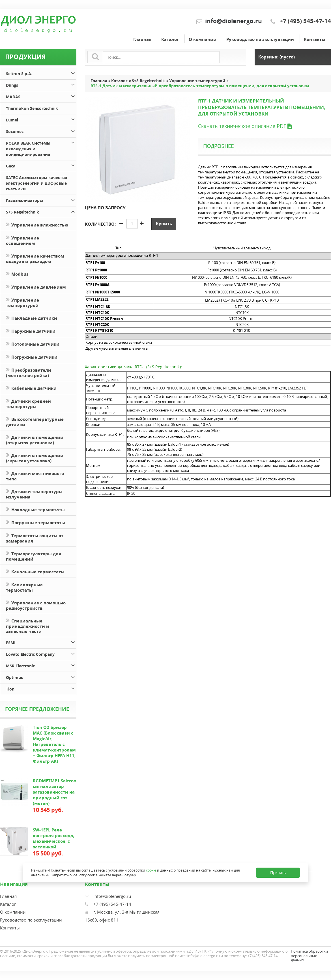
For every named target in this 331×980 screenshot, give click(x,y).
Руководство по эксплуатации (260, 39)
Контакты (315, 39)
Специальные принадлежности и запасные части (28, 626)
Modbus (17, 274)
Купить (164, 224)
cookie (151, 870)
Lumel (41, 119)
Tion (41, 688)
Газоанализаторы (41, 200)
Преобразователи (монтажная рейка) (29, 372)
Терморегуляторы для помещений (34, 556)
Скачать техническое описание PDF (245, 126)
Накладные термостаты (35, 509)
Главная (142, 39)
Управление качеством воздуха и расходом (35, 258)
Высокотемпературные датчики (35, 421)
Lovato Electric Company (41, 653)
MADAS (41, 96)
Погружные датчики (32, 357)
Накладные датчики (32, 318)
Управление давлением (36, 287)
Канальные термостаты (35, 571)
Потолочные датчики (33, 344)
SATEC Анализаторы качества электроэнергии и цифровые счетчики (36, 183)
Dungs (41, 84)
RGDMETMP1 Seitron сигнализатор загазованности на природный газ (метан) (55, 792)
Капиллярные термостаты (24, 587)
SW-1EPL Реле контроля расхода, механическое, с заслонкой (53, 838)
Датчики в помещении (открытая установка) (35, 439)
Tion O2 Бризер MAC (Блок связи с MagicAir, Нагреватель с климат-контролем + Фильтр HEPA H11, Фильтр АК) (54, 744)
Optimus (41, 677)
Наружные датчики (31, 331)
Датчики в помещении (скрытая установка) (35, 458)
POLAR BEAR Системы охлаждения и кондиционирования (41, 148)
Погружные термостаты (36, 522)
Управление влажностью (37, 224)
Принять (278, 873)
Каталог (170, 39)
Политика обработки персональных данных (309, 956)
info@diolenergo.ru (234, 21)
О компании (203, 39)
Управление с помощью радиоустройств (36, 605)
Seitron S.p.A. (41, 73)
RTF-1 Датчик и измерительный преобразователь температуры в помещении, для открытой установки (200, 86)
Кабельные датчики (31, 388)
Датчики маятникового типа (35, 476)
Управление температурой (22, 302)
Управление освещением (22, 240)
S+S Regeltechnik (41, 211)
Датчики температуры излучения (34, 494)
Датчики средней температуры (28, 403)
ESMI (41, 642)
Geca (41, 165)
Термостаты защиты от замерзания (35, 538)
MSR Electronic (41, 665)
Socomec (41, 131)
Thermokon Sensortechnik (32, 108)
